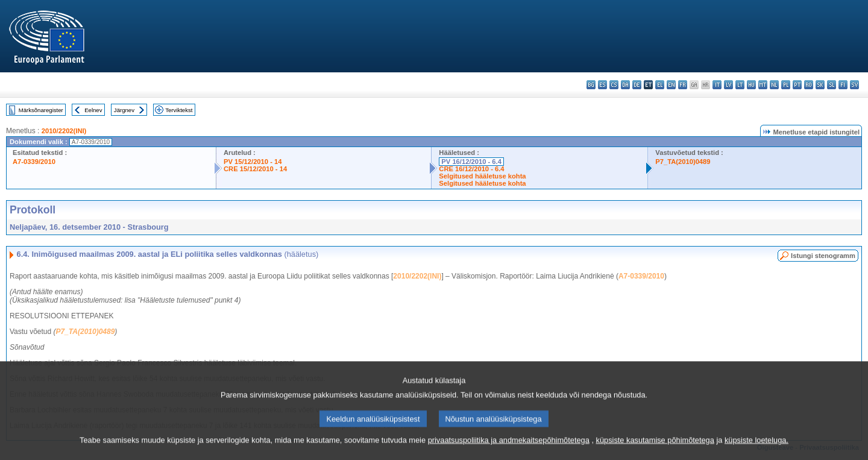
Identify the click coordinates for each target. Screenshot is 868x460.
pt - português (797, 85)
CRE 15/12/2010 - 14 (255, 169)
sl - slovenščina (832, 85)
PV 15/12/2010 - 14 (253, 162)
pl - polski (786, 85)
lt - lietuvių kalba (740, 85)
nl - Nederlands (774, 85)
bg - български (591, 85)
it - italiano (717, 85)
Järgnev (124, 110)
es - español (602, 85)
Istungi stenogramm (823, 256)
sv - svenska (854, 85)
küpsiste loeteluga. (756, 452)
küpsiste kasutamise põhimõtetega (655, 452)
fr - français (683, 85)
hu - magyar (751, 85)
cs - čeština (614, 85)
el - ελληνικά (660, 85)
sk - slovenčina (820, 85)
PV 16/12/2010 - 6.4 (471, 162)
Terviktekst (179, 110)
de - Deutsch (637, 85)
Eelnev (93, 110)
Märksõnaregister (41, 110)
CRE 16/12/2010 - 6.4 (471, 169)
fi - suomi (843, 85)
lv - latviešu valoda (728, 85)
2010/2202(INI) (64, 131)
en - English (671, 85)
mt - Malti (763, 85)
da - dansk (625, 85)
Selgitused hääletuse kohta (482, 176)
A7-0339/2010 (34, 162)
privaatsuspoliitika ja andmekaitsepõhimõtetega (509, 452)
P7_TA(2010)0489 (683, 162)
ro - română (809, 85)
